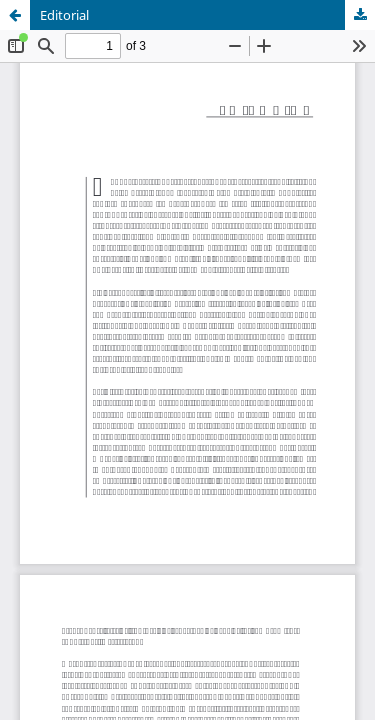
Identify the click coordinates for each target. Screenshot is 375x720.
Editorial (64, 15)
